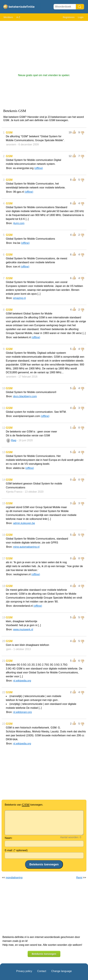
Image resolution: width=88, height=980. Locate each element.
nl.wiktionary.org (22, 712)
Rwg (14, 440)
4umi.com (19, 223)
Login (81, 17)
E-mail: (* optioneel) (16, 850)
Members (8, 17)
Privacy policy (24, 971)
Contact (42, 971)
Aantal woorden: (70, 837)
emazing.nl (19, 298)
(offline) (39, 168)
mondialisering (14, 878)
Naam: (9, 838)
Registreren (69, 17)
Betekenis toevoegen (44, 954)
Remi (79, 878)
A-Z (18, 17)
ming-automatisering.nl (26, 547)
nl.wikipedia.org (22, 681)
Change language (61, 971)
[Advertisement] (44, 46)
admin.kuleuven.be (24, 523)
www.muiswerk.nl (23, 629)
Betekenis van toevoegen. (24, 805)
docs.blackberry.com (25, 396)
